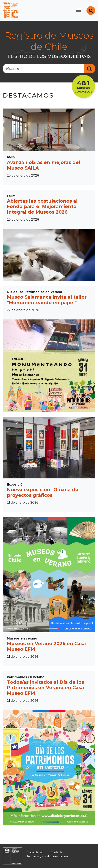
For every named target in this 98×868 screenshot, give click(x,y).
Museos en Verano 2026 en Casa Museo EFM (46, 646)
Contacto (57, 852)
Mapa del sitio (36, 852)
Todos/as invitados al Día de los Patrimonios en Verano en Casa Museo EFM (45, 688)
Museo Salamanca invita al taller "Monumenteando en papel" (47, 300)
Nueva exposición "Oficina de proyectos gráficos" (43, 492)
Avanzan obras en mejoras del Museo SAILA (44, 165)
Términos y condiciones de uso (47, 856)
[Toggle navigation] (79, 10)
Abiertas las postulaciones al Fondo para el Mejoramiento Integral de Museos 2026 (42, 207)
